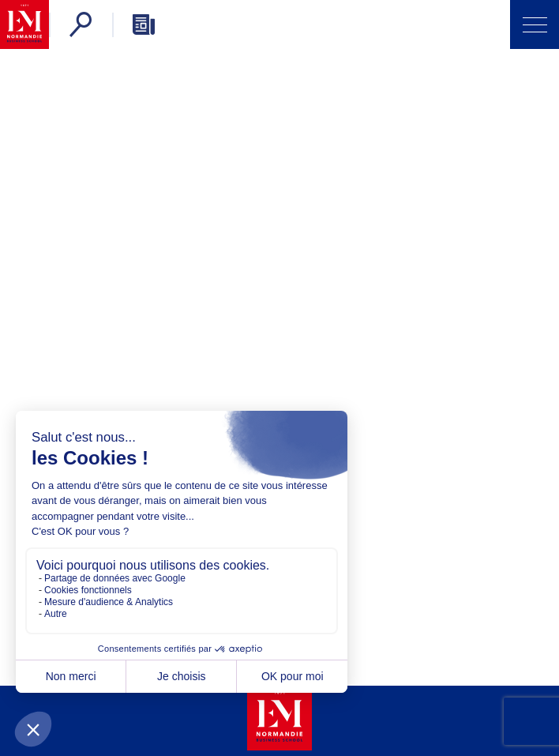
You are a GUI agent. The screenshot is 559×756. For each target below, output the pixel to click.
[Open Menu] (535, 24)
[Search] (81, 24)
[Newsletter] (144, 24)
